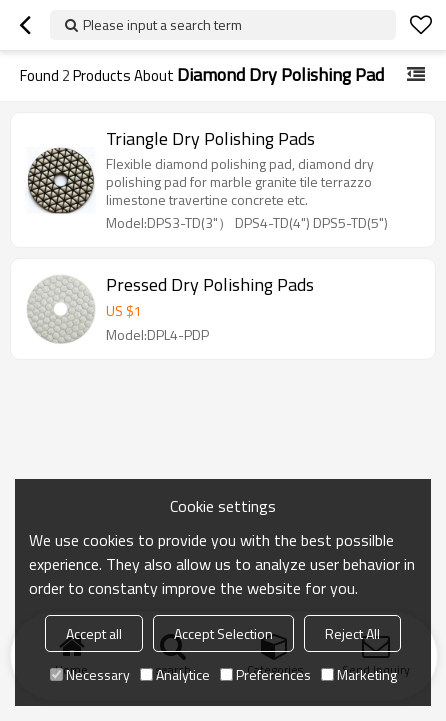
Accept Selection (223, 633)
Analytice (175, 674)
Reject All (352, 633)
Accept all (94, 633)
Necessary (90, 674)
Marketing (359, 674)
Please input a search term (162, 24)
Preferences (265, 674)
